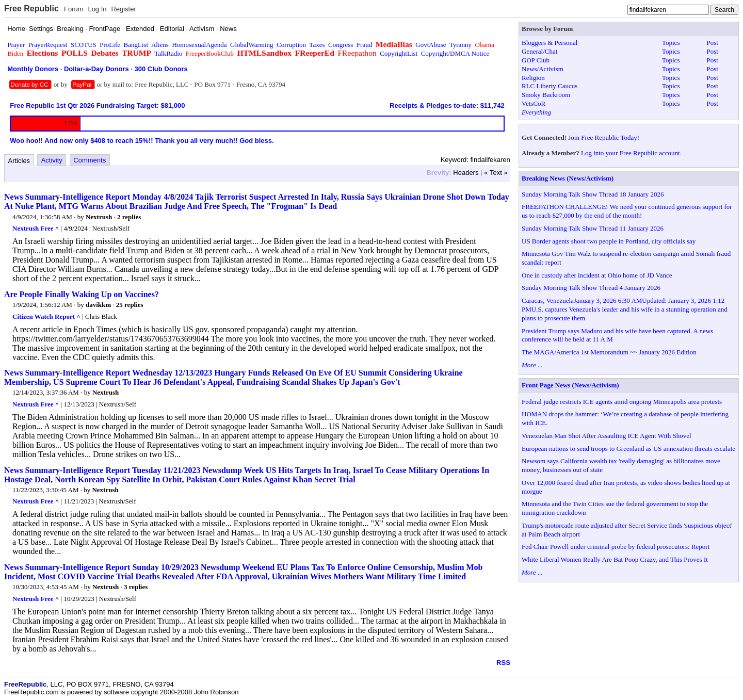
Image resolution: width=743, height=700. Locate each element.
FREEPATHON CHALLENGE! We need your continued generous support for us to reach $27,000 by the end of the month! (627, 211)
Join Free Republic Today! (604, 137)
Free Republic (31, 9)
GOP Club (536, 60)
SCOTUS (84, 45)
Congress (341, 45)
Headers (466, 173)
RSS (503, 663)
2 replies (129, 217)
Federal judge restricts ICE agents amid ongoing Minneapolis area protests (622, 402)
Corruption (291, 45)
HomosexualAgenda (199, 45)
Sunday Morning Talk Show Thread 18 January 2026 (593, 194)
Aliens (160, 45)
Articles (19, 161)
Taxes (317, 45)
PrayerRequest (48, 45)
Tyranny (461, 45)
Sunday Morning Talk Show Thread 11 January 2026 (593, 228)
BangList (136, 45)
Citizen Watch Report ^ (46, 316)
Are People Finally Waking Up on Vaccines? (82, 294)
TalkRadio (168, 53)
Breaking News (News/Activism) (568, 178)
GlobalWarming (252, 45)
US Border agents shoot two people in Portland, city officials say (609, 241)
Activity (52, 160)
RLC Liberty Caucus (550, 86)
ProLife (110, 45)
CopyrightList (399, 53)
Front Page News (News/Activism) (570, 385)
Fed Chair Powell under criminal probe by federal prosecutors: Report (616, 547)
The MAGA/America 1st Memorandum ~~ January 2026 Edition (609, 352)
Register (123, 9)
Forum (74, 9)
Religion (533, 78)
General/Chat (539, 51)
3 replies (136, 587)
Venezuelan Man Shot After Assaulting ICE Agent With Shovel (607, 436)
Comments (90, 160)
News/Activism (543, 69)
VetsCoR (534, 103)
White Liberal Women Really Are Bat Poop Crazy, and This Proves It (615, 559)
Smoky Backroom (546, 95)
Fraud (364, 45)
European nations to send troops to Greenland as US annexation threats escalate (628, 449)
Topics (671, 43)
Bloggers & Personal (550, 43)
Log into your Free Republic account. (631, 153)
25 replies (130, 305)
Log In (97, 9)
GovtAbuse (431, 45)
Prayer (16, 45)
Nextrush (99, 217)
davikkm (98, 305)
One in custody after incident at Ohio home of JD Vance (597, 275)
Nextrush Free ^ (36, 228)
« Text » (496, 173)
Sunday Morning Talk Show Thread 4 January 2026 (591, 288)
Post (713, 43)
